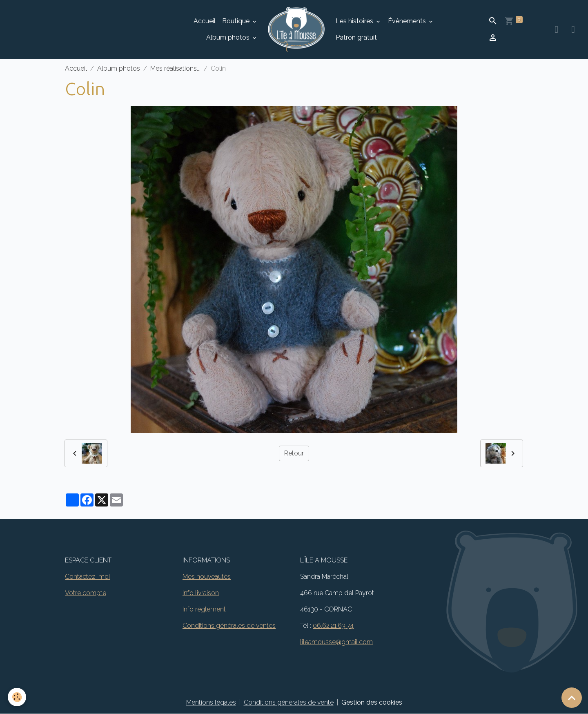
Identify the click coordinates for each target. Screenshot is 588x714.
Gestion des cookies (372, 702)
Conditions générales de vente (289, 702)
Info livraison (201, 593)
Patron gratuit (356, 37)
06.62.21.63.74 (333, 626)
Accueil (205, 21)
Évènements (408, 21)
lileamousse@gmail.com (336, 642)
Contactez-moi (87, 577)
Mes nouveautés (207, 577)
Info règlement (204, 609)
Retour (294, 453)
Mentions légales (211, 702)
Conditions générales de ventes (229, 626)
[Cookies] (17, 697)
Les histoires (355, 21)
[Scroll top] (572, 698)
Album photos (229, 37)
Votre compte (86, 593)
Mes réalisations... (175, 68)
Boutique (237, 21)
